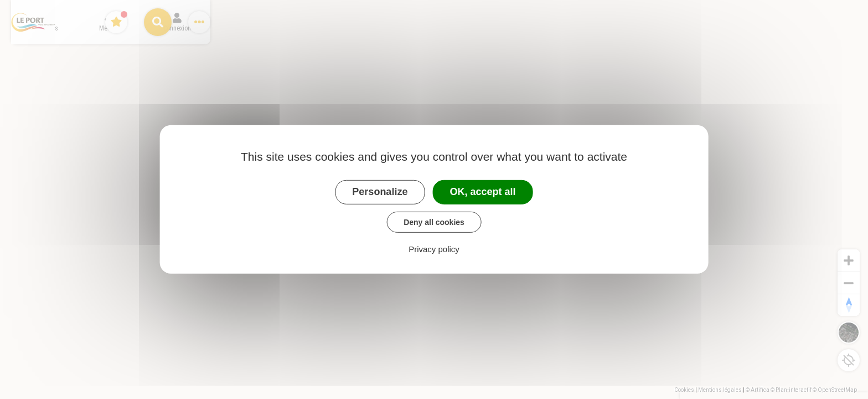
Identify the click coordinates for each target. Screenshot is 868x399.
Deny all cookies (434, 222)
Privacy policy (434, 249)
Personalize (380, 192)
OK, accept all (483, 192)
